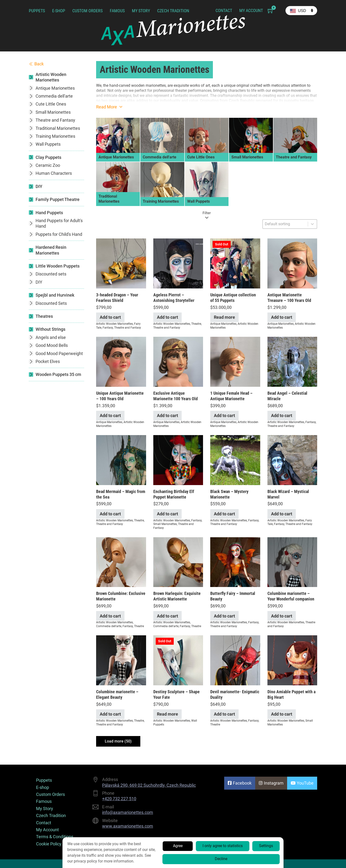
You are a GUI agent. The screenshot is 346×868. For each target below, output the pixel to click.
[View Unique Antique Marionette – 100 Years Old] (121, 361)
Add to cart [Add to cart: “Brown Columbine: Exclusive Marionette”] (110, 616)
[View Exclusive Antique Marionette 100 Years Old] (178, 361)
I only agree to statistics (223, 846)
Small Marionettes (165, 524)
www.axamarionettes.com (128, 826)
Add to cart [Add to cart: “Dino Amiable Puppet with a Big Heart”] (282, 714)
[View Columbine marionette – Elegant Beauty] (121, 660)
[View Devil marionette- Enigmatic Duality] (235, 660)
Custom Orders (87, 11)
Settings (266, 846)
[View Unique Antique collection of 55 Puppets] (235, 263)
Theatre (196, 324)
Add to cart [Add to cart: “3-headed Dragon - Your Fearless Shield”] (110, 317)
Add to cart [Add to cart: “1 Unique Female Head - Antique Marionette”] (224, 415)
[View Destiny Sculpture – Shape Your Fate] (178, 660)
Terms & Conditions (55, 837)
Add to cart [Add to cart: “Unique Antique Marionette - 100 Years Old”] (110, 415)
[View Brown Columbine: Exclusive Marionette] (121, 562)
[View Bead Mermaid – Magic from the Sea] (121, 460)
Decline (221, 859)
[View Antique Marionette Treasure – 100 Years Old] (292, 263)
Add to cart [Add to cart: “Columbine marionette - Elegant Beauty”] (110, 714)
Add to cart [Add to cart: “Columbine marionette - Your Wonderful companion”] (282, 616)
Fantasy (108, 328)
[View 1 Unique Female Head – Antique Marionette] (235, 361)
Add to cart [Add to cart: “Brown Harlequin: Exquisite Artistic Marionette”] (167, 616)
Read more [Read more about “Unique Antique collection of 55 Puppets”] (224, 317)
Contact (224, 10)
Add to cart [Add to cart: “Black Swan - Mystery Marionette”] (224, 514)
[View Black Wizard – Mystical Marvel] (292, 460)
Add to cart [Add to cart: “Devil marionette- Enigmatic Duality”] (224, 714)
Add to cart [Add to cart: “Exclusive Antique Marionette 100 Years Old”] (167, 415)
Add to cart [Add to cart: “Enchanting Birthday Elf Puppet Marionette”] (167, 514)
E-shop (59, 11)
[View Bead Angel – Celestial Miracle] (292, 361)
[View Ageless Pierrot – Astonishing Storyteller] (178, 263)
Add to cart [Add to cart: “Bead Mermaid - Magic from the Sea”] (110, 514)
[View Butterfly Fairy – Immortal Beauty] (235, 562)
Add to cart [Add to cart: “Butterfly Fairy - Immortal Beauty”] (224, 616)
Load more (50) (118, 741)
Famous (117, 11)
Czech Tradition (173, 11)
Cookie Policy (49, 844)
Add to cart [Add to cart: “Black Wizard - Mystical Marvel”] (282, 514)
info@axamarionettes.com (128, 812)
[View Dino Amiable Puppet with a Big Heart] (292, 660)
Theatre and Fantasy (128, 328)
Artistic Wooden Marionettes (114, 324)
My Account (251, 10)
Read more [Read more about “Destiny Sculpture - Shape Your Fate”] (167, 714)
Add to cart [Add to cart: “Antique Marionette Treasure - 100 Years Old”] (282, 317)
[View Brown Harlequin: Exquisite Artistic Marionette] (178, 562)
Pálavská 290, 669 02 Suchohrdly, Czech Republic (149, 785)
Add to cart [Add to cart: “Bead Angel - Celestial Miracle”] (282, 415)
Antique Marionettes (223, 324)
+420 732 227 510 (119, 799)
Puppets (37, 11)
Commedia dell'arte (109, 626)
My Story (141, 11)
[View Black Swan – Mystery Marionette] (235, 460)
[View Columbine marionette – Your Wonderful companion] (292, 562)
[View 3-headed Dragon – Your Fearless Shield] (121, 263)
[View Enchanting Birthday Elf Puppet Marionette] (178, 460)
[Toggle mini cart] (271, 11)
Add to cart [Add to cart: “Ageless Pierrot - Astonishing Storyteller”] (167, 317)
